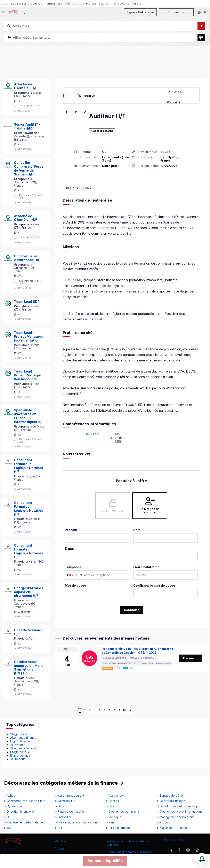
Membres (61, 841)
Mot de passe (75, 585)
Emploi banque (20, 755)
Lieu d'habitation (146, 567)
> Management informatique (24, 822)
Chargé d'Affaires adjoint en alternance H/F (29, 592)
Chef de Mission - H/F (28, 632)
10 (124, 710)
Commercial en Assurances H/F (27, 258)
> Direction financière (19, 812)
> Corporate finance (171, 801)
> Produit (163, 822)
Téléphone (73, 567)
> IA (7, 817)
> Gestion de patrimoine (123, 812)
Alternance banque (23, 748)
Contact (60, 849)
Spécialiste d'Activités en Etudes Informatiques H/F (29, 416)
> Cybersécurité (15, 806)
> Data (60, 806)
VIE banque (18, 759)
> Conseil (112, 801)
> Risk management (119, 828)
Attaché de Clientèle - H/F (26, 86)
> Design (112, 806)
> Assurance (114, 796)
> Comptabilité (65, 801)
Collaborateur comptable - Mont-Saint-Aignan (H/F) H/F (29, 667)
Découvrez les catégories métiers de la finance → (64, 783)
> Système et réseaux (172, 828)
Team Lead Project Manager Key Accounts (28, 375)
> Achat (9, 796)
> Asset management (70, 796)
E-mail (70, 549)
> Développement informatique (179, 806)
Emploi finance (20, 741)
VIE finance (18, 745)
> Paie (110, 822)
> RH (58, 828)
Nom (137, 530)
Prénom (71, 530)
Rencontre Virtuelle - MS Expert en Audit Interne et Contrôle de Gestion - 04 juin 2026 (137, 651)
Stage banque (20, 752)
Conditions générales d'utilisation (129, 852)
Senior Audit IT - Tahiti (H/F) (27, 126)
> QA (7, 828)
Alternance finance (23, 738)
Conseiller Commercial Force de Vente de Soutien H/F (29, 168)
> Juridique (114, 817)
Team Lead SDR (27, 302)
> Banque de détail (170, 796)
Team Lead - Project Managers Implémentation (29, 336)
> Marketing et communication (76, 822)
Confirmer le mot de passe (154, 585)
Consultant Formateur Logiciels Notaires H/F (29, 466)
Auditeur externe (102, 131)
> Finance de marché (70, 812)
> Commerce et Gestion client (25, 801)
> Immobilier (63, 817)
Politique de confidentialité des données (128, 843)
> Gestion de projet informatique (180, 812)
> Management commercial (176, 817)
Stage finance (20, 734)
